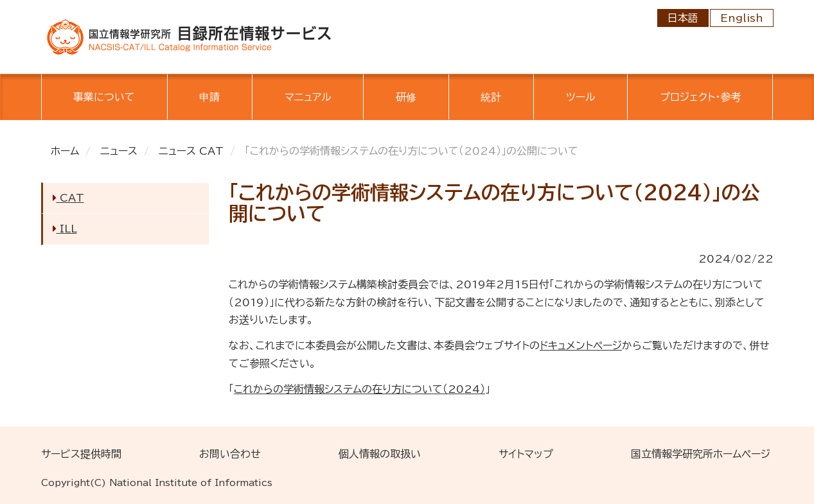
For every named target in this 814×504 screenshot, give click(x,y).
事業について (104, 97)
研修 (406, 97)
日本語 (683, 18)
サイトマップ (526, 454)
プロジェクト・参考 (700, 97)
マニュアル (308, 97)
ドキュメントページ (581, 345)
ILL (65, 229)
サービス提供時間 (81, 454)
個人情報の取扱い (380, 454)
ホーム (65, 151)
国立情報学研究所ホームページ (701, 454)
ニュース (119, 151)
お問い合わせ (230, 454)
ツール (581, 97)
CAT (68, 198)
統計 (491, 97)
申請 (209, 97)
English (742, 18)
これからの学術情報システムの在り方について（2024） (359, 389)
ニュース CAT (191, 151)
